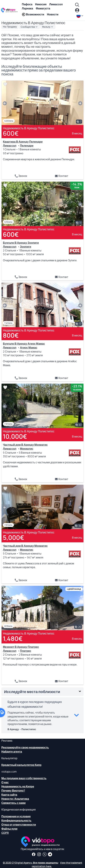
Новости (53, 14)
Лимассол (56, 4)
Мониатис (27, 449)
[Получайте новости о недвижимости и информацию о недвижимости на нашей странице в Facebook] (34, 854)
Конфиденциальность (16, 820)
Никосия (41, 4)
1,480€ (13, 639)
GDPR (5, 833)
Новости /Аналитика (15, 799)
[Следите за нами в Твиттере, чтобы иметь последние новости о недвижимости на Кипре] (45, 854)
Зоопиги (26, 247)
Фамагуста (43, 8)
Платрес (26, 651)
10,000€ (15, 436)
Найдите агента (12, 752)
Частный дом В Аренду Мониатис (25, 445)
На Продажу (10, 27)
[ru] (80, 16)
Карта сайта (9, 795)
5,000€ (13, 537)
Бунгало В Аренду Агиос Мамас (24, 344)
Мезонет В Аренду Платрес (21, 647)
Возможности (33, 14)
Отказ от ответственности (19, 825)
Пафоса (27, 4)
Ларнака (27, 8)
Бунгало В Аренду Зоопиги (21, 243)
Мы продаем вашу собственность (24, 778)
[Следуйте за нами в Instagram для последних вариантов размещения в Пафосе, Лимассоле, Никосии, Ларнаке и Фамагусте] (39, 854)
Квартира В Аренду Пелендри (23, 142)
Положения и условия (16, 816)
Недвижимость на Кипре (18, 786)
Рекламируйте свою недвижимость (25, 747)
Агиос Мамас (29, 348)
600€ (11, 133)
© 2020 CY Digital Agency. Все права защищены (31, 863)
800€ (11, 335)
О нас (5, 782)
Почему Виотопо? (13, 791)
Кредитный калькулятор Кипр (21, 765)
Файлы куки (9, 829)
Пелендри (27, 146)
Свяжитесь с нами (13, 803)
